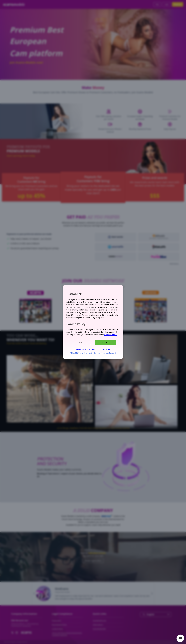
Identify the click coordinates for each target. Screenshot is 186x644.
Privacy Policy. (110, 335)
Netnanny (93, 349)
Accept (106, 342)
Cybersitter (105, 349)
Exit (80, 342)
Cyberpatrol (81, 349)
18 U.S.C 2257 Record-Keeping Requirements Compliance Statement (93, 353)
